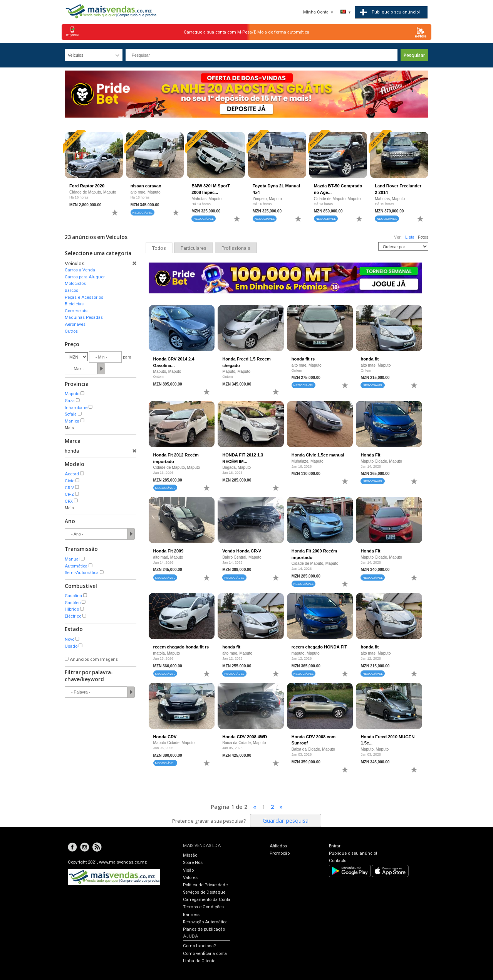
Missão (190, 855)
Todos (159, 248)
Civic (70, 481)
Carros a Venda (80, 270)
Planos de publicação (204, 929)
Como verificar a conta (205, 954)
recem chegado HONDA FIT (319, 647)
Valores (190, 878)
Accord (72, 474)
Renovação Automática (205, 922)
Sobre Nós (193, 863)
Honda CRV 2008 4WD (245, 737)
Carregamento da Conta (207, 900)
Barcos (71, 290)
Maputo (72, 394)
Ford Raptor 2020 (87, 186)
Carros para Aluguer (85, 277)
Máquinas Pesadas (84, 317)
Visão (188, 870)
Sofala (71, 414)
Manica (72, 421)
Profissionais (236, 248)
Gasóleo (73, 603)
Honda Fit (370, 455)
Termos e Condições (203, 907)
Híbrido (72, 609)
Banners (191, 915)
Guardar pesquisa (286, 820)
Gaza (70, 401)
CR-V (69, 488)
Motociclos (75, 284)
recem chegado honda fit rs (181, 647)
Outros (71, 331)
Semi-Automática (82, 573)
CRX (69, 501)
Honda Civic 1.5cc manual (318, 455)
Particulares (194, 248)
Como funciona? (199, 946)
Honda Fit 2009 (169, 551)
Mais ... (72, 428)
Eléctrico (73, 616)
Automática (76, 566)
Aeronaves (75, 324)
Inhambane (76, 408)
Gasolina (73, 596)
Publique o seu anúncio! (353, 853)
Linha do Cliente (199, 961)
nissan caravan (146, 186)
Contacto (338, 861)
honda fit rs (303, 359)
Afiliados (278, 846)
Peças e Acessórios (84, 297)
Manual (72, 559)
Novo (70, 639)
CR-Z (69, 494)
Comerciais (76, 311)
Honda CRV (165, 737)
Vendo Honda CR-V (242, 551)
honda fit (370, 359)
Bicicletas (74, 304)
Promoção (280, 853)
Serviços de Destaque (204, 892)
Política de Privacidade (205, 885)
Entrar (335, 846)
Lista (410, 237)
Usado (71, 646)
